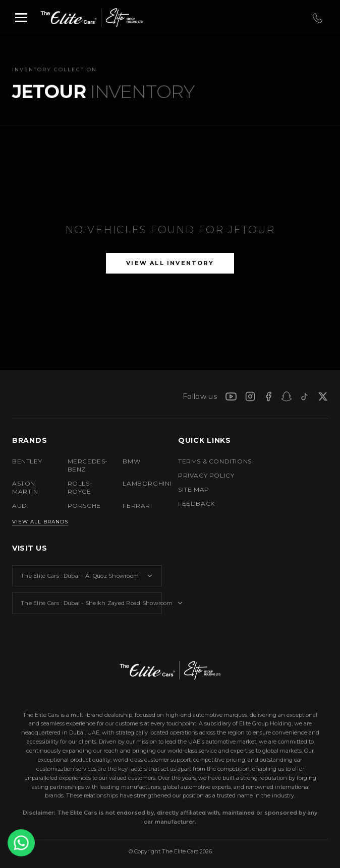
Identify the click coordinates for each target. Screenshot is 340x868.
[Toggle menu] (21, 18)
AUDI (20, 506)
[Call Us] (317, 18)
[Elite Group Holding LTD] (119, 18)
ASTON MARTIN (25, 487)
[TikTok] (305, 396)
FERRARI (137, 506)
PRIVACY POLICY (206, 475)
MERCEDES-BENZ (87, 465)
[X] (323, 396)
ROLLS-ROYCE (80, 487)
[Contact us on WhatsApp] (21, 843)
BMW (131, 461)
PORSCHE (84, 506)
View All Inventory (170, 263)
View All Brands (40, 522)
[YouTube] (231, 396)
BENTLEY (27, 461)
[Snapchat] (287, 396)
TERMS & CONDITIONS (215, 461)
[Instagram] (250, 396)
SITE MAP (194, 489)
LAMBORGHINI (142, 483)
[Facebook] (268, 396)
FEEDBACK (196, 504)
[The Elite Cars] (63, 18)
